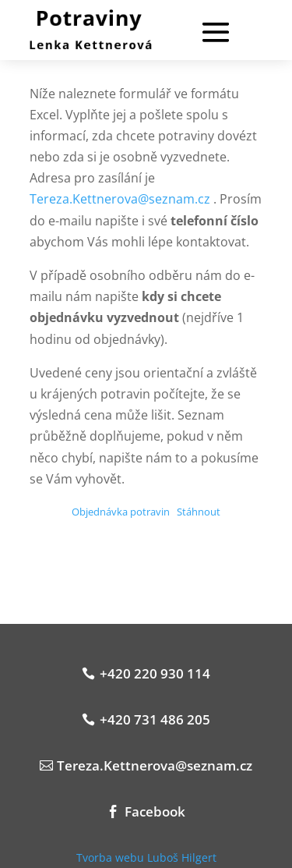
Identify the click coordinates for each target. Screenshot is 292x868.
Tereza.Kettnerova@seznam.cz (120, 199)
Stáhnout (199, 512)
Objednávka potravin (121, 512)
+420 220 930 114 (155, 673)
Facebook (155, 811)
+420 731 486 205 (155, 719)
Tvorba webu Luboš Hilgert (146, 857)
